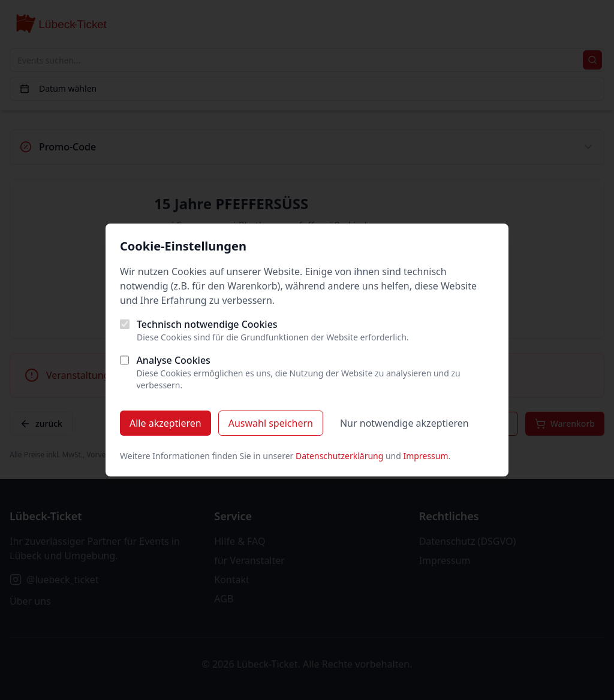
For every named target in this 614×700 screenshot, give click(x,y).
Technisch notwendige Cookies (207, 324)
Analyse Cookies (173, 360)
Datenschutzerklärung (339, 456)
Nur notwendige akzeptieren (404, 423)
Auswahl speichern (271, 423)
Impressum (426, 456)
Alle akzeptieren (165, 423)
